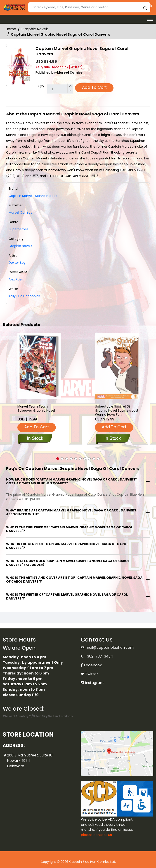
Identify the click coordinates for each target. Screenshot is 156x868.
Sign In (145, 6)
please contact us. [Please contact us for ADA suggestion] (97, 835)
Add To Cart (94, 87)
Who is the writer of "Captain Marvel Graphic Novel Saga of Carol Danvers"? (67, 596)
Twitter (92, 674)
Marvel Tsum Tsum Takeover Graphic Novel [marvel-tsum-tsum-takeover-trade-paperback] (36, 409)
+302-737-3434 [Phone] (99, 656)
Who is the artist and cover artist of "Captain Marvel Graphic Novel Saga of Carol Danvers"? (74, 580)
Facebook (93, 665)
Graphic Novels (35, 29)
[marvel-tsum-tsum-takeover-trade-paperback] (39, 366)
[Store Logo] (14, 7)
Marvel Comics (20, 212)
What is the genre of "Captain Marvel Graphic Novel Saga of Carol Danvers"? (67, 546)
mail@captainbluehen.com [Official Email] (110, 647)
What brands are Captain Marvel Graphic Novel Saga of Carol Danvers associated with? (71, 512)
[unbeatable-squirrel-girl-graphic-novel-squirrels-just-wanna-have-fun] (117, 366)
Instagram (94, 683)
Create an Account (116, 6)
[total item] (60, 89)
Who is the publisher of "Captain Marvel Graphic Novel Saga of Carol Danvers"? (69, 529)
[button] (58, 459)
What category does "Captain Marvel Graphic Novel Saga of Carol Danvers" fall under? (68, 563)
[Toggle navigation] (150, 19)
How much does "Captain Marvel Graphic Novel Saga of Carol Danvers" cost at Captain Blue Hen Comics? (71, 481)
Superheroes (19, 229)
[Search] (89, 7)
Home (11, 29)
